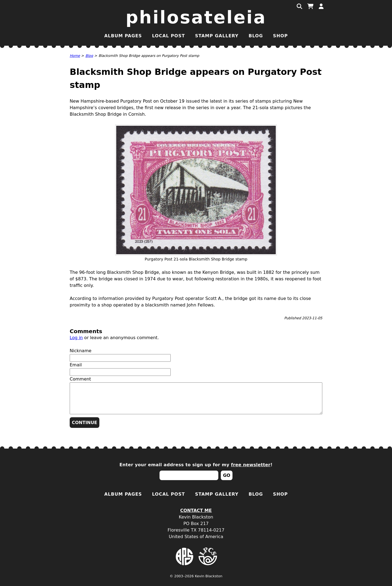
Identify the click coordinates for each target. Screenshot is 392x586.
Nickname (81, 351)
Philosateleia (196, 17)
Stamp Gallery (217, 36)
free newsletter (251, 465)
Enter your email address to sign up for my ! (196, 465)
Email (76, 365)
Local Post (168, 36)
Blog (256, 36)
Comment (80, 379)
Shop (280, 36)
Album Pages (123, 36)
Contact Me (196, 510)
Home (75, 56)
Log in (76, 338)
